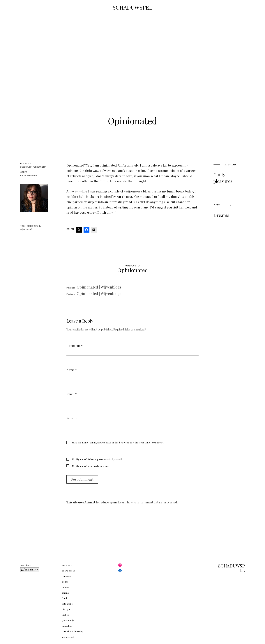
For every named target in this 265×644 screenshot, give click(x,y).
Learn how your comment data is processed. (148, 502)
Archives (25, 565)
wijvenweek (26, 229)
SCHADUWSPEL (132, 7)
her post (80, 212)
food (64, 598)
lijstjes (66, 615)
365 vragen (68, 565)
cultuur (66, 587)
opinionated (33, 226)
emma (65, 593)
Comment (75, 346)
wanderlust (68, 637)
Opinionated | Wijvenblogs (99, 287)
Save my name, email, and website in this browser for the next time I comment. (118, 442)
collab (65, 582)
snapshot (67, 626)
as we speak (68, 571)
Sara (120, 197)
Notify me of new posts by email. (91, 466)
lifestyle (66, 609)
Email (72, 394)
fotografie (67, 604)
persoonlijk (39, 167)
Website (72, 418)
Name (72, 370)
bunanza (67, 576)
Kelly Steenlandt (30, 175)
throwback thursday (73, 631)
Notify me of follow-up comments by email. (97, 459)
